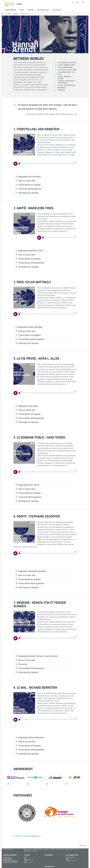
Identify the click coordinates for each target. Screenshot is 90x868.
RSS (77, 850)
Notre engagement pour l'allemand (11, 861)
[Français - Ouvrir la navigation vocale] (84, 2)
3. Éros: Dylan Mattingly (65, 67)
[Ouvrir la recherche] (73, 2)
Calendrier (49, 855)
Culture (22, 10)
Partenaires (61, 90)
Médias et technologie (29, 859)
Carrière (67, 859)
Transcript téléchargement (30, 189)
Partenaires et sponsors (71, 860)
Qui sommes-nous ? (43, 10)
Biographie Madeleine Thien (31, 251)
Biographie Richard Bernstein (31, 738)
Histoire (67, 858)
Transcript (23, 664)
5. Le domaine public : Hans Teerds (66, 73)
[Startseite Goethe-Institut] (9, 4)
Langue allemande (10, 10)
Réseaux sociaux (28, 851)
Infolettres (35, 851)
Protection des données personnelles (41, 850)
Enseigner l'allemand (8, 859)
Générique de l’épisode (28, 193)
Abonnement (62, 88)
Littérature (26, 860)
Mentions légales (28, 850)
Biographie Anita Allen (28, 406)
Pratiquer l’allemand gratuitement (10, 860)
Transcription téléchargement (31, 263)
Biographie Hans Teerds (29, 485)
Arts (25, 858)
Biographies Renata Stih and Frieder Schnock (38, 656)
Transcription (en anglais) (30, 185)
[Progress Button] (19, 164)
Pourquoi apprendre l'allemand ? (10, 863)
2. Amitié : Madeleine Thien (66, 65)
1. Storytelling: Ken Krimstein (67, 63)
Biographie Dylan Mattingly (30, 327)
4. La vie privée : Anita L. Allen (67, 70)
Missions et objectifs (70, 857)
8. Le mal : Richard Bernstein (67, 85)
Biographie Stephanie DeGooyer (32, 571)
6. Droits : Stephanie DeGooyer (64, 78)
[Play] (15, 164)
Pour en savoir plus (27, 181)
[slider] (48, 164)
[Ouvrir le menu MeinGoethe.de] (78, 2)
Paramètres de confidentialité (57, 850)
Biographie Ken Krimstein (30, 177)
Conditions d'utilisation (69, 850)
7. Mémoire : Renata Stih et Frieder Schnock (66, 82)
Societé (26, 857)
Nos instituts (57, 10)
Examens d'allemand (8, 858)
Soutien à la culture (28, 863)
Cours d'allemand (7, 857)
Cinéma (26, 861)
